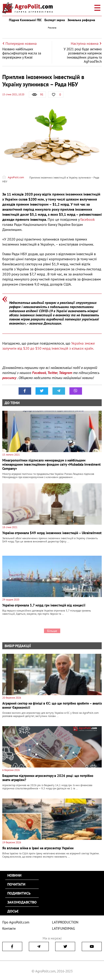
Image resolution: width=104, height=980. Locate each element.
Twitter (52, 373)
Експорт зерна (55, 20)
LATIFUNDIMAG (63, 928)
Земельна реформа (81, 20)
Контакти (9, 928)
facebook (88, 219)
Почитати (16, 884)
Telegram (66, 373)
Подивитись (19, 893)
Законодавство (22, 902)
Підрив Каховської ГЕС (25, 20)
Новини (14, 875)
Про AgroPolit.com (16, 922)
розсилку (10, 378)
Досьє (13, 911)
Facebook (39, 373)
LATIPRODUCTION (65, 922)
